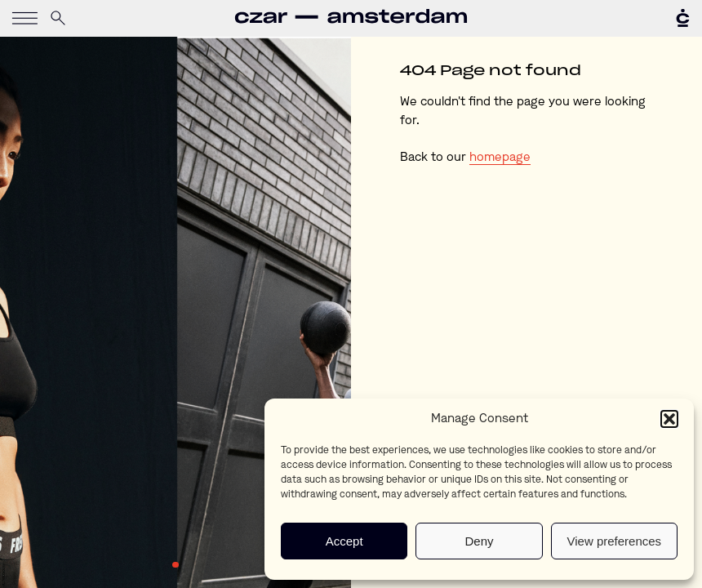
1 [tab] (175, 565)
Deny (479, 541)
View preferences (615, 541)
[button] (669, 419)
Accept (344, 541)
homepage (500, 158)
